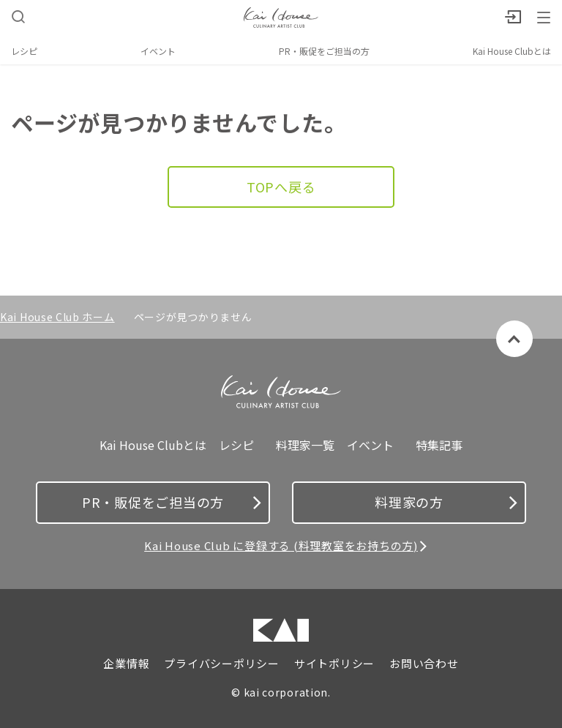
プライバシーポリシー (222, 664)
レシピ (24, 51)
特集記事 (439, 445)
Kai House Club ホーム (57, 317)
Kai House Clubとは (512, 51)
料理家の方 (446, 502)
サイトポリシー (334, 664)
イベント (158, 51)
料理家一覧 (305, 445)
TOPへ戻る (281, 187)
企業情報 (126, 664)
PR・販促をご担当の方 (324, 51)
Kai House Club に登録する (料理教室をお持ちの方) (281, 545)
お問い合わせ (424, 664)
